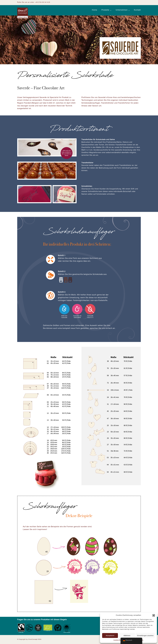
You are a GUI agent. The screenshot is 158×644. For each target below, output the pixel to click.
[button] (154, 615)
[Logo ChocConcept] (23, 8)
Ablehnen (127, 635)
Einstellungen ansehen (145, 635)
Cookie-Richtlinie (119, 640)
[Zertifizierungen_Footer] (44, 624)
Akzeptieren (110, 635)
